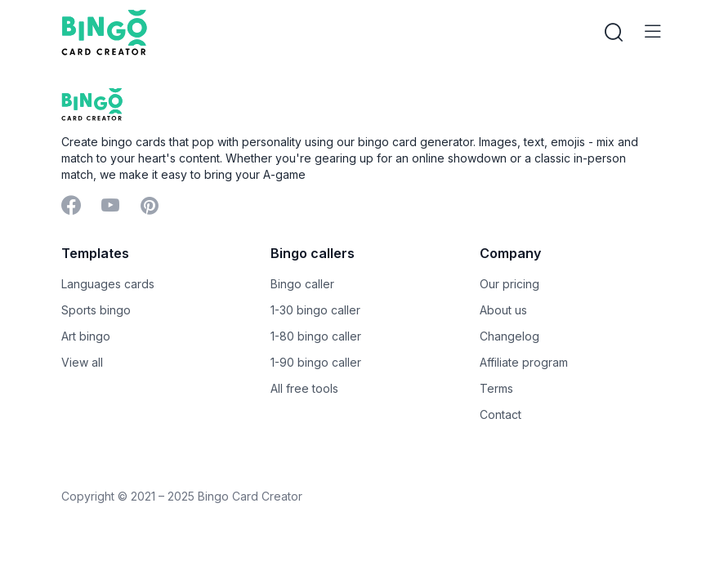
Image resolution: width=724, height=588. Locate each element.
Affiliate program (524, 362)
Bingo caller (302, 284)
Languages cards (108, 284)
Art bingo (86, 336)
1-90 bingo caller (316, 362)
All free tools (304, 388)
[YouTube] (110, 207)
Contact (501, 414)
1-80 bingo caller (316, 336)
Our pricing (509, 284)
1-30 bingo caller (315, 310)
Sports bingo (96, 310)
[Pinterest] (150, 207)
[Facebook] (71, 207)
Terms (496, 388)
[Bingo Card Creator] (104, 33)
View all (82, 362)
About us (503, 310)
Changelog (509, 336)
